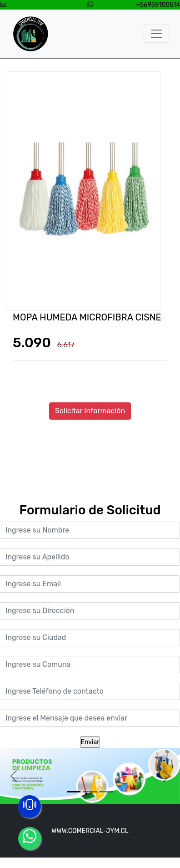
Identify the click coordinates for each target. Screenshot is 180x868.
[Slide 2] (90, 792)
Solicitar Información (90, 411)
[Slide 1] (74, 792)
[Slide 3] (106, 792)
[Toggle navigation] (156, 34)
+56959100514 (158, 5)
